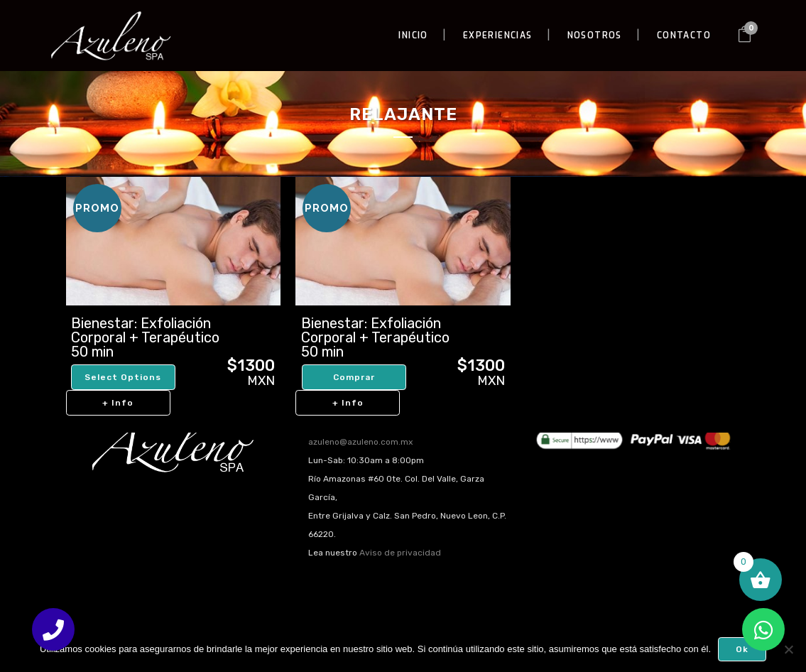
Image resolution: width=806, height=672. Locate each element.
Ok (742, 649)
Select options (123, 377)
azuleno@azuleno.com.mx (360, 442)
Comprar (354, 377)
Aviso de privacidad (400, 553)
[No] (788, 649)
